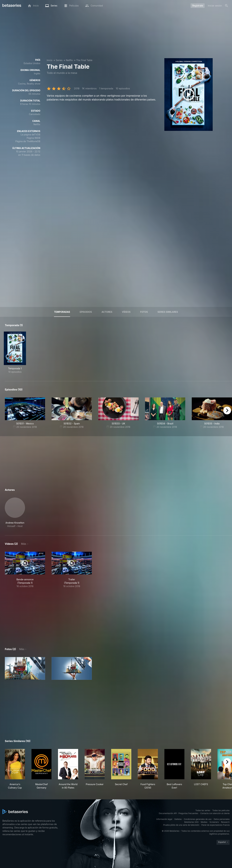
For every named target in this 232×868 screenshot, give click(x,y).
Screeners (214, 822)
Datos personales (222, 819)
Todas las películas (221, 810)
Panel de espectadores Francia (215, 825)
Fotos (144, 312)
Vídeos (126, 312)
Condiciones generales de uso (198, 819)
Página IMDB (33, 138)
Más (24, 544)
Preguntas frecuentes (188, 813)
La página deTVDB (30, 134)
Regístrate (198, 6)
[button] (15, 513)
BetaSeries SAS (191, 822)
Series (59, 60)
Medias (204, 822)
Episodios (86, 312)
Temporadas (62, 312)
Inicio (50, 60)
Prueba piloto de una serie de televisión (181, 825)
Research (225, 822)
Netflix (69, 60)
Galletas (178, 819)
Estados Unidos (32, 63)
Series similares (168, 312)
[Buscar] (227, 6)
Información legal (164, 819)
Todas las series (203, 810)
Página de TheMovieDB (28, 141)
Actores (107, 312)
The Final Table (84, 60)
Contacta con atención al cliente (215, 813)
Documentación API (168, 813)
